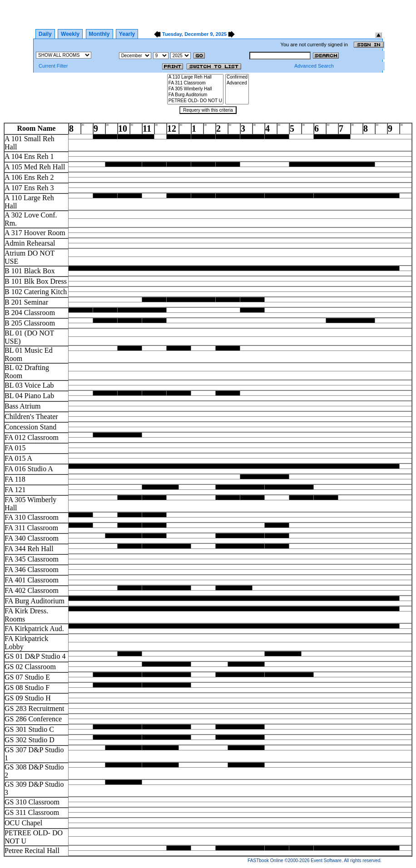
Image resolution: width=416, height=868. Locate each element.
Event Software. (327, 861)
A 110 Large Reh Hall (195, 77)
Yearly (127, 34)
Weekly (70, 34)
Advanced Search (314, 66)
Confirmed (237, 77)
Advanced (237, 83)
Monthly (99, 34)
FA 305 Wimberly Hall (195, 89)
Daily (45, 34)
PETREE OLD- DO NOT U (195, 101)
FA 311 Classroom (195, 83)
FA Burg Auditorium (195, 95)
